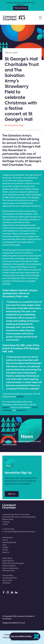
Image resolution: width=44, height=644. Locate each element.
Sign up (12, 494)
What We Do (7, 558)
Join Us (5, 540)
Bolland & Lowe (19, 623)
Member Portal (8, 571)
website (6, 407)
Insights (5, 547)
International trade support (13, 563)
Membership (7, 538)
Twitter (35, 407)
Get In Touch (7, 580)
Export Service (8, 561)
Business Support (9, 566)
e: (19, 532)
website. (20, 397)
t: (8, 529)
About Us (6, 552)
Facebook (7, 410)
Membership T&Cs (10, 578)
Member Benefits (9, 542)
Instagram (21, 410)
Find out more (21, 8)
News (5, 545)
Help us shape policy (10, 568)
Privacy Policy (8, 575)
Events (5, 550)
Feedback (6, 583)
